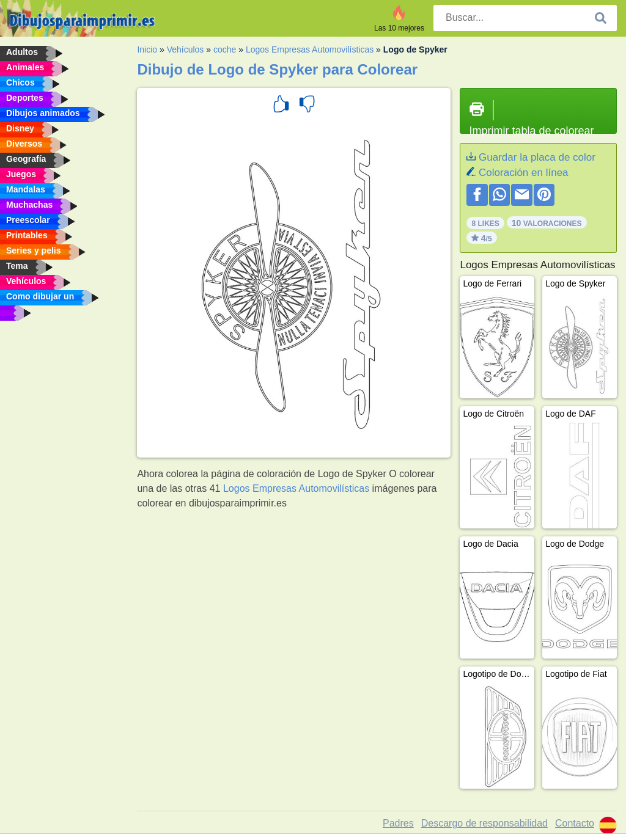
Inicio (147, 49)
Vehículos (186, 49)
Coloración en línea (523, 173)
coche (225, 49)
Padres (398, 823)
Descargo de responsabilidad (484, 823)
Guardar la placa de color (537, 157)
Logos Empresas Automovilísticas (310, 49)
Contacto (575, 823)
